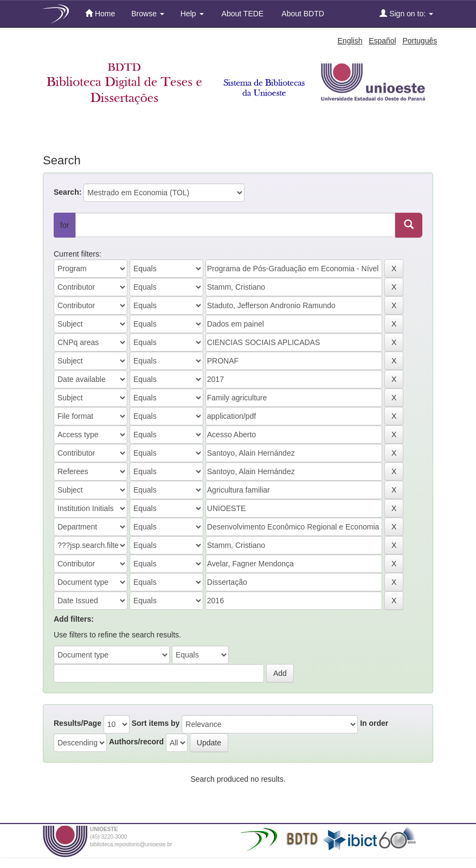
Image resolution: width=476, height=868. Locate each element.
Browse (148, 14)
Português (420, 41)
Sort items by (156, 723)
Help (192, 14)
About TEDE (242, 14)
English (350, 41)
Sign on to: (406, 13)
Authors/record (136, 742)
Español (382, 41)
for (65, 225)
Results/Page (78, 723)
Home (100, 13)
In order (374, 723)
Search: (67, 192)
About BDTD (302, 14)
